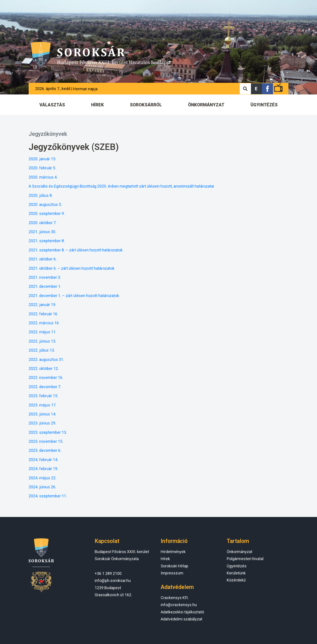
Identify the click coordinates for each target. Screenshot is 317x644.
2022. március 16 (44, 323)
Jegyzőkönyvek (48, 134)
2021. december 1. (45, 286)
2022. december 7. (45, 387)
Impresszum (172, 573)
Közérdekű (236, 580)
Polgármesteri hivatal (245, 559)
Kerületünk (236, 573)
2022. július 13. (42, 350)
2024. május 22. (42, 478)
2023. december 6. (45, 450)
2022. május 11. (42, 332)
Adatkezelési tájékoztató (182, 612)
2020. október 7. (43, 223)
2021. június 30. (42, 232)
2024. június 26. (42, 487)
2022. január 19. (42, 305)
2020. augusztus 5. (45, 204)
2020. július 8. (41, 195)
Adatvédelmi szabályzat (182, 619)
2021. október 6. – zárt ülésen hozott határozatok (72, 268)
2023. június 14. (42, 414)
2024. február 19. (43, 469)
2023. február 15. (43, 396)
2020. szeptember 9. (47, 213)
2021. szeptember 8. (47, 241)
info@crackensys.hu (179, 605)
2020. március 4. (43, 177)
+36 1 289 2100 (108, 573)
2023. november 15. (46, 441)
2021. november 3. (45, 277)
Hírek (165, 559)
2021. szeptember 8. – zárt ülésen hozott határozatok (76, 250)
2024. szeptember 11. (48, 496)
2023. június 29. (42, 423)
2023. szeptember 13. (48, 432)
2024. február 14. (43, 460)
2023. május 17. (42, 405)
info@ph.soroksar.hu (113, 580)
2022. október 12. (44, 368)
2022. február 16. (43, 314)
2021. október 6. (43, 259)
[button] (256, 89)
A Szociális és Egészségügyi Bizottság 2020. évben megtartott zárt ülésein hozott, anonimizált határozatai (121, 186)
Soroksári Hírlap (174, 566)
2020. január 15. (42, 159)
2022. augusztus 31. (46, 359)
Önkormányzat (240, 552)
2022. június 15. (42, 341)
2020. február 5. (42, 168)
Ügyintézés (237, 566)
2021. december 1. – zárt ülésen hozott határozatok (74, 296)
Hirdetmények (173, 552)
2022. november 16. (46, 377)
